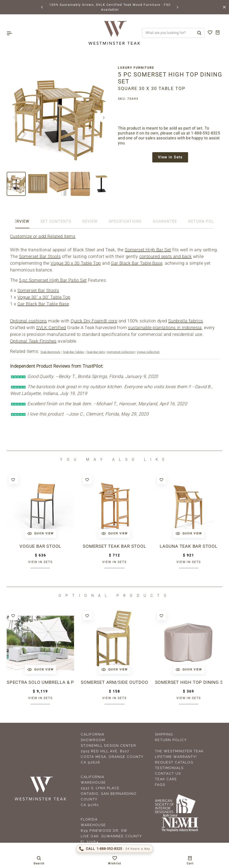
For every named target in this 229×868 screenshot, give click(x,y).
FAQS (160, 785)
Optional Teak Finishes (33, 341)
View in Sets (170, 157)
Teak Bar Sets (96, 352)
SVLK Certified (51, 328)
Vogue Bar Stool (40, 546)
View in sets (40, 562)
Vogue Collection (148, 352)
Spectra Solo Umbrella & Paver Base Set (40, 682)
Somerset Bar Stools (40, 256)
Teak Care (166, 779)
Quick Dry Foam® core (94, 321)
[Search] (199, 33)
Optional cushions (29, 321)
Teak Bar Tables (73, 352)
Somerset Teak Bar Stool (114, 546)
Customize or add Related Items (43, 236)
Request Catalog (174, 762)
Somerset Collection (121, 352)
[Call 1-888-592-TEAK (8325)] (115, 849)
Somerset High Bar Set (148, 250)
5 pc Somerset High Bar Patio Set (53, 280)
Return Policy (171, 740)
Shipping (164, 734)
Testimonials (169, 768)
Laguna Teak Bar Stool (189, 546)
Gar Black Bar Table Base (137, 263)
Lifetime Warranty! (176, 757)
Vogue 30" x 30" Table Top (44, 297)
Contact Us (168, 774)
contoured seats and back (166, 256)
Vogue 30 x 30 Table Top (76, 263)
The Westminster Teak (179, 751)
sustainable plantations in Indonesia (165, 328)
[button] (42, 7)
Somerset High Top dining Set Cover (189, 682)
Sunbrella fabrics (186, 321)
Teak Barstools (50, 352)
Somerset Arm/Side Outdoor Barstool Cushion (114, 682)
